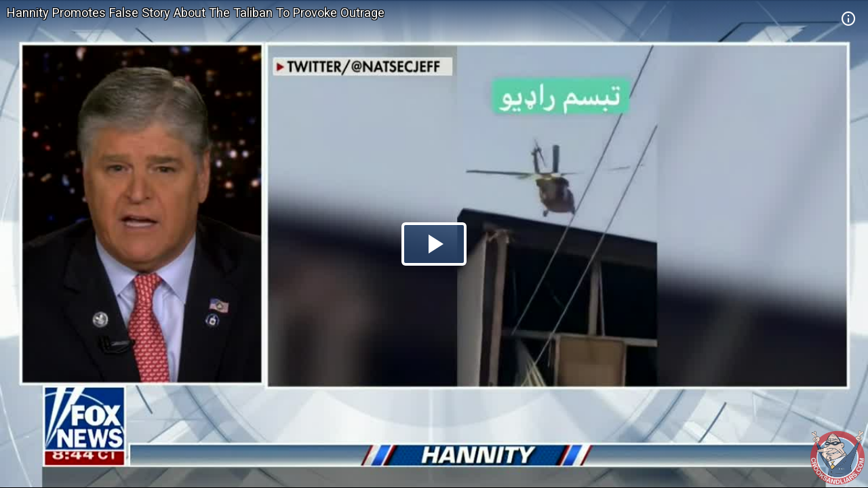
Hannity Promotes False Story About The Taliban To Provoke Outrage (196, 13)
